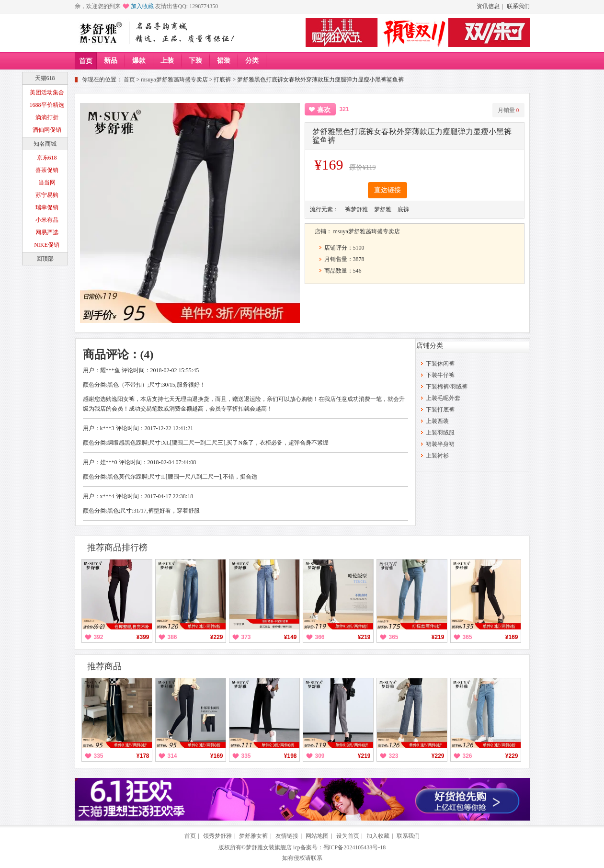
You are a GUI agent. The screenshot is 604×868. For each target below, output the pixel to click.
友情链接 (287, 836)
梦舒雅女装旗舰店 (269, 847)
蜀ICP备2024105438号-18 (355, 847)
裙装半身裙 (440, 444)
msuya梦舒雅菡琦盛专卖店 (174, 80)
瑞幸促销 (47, 207)
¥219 (364, 637)
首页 (86, 61)
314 (172, 756)
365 (394, 637)
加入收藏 (142, 6)
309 (320, 756)
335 (99, 756)
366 (320, 637)
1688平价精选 (47, 105)
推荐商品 (104, 666)
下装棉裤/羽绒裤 (447, 387)
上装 (167, 61)
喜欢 (324, 110)
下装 (195, 61)
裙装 (224, 61)
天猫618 (45, 78)
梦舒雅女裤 (253, 836)
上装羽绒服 (440, 433)
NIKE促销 (47, 245)
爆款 (139, 61)
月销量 (508, 110)
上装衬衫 (437, 456)
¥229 (217, 637)
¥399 (143, 637)
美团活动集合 (47, 92)
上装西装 (437, 421)
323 (394, 756)
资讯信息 (488, 6)
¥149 (291, 637)
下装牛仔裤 (440, 375)
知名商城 (45, 144)
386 (172, 637)
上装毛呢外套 (443, 398)
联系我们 (518, 6)
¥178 (143, 756)
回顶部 (45, 259)
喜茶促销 (47, 170)
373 (246, 637)
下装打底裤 (440, 410)
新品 (111, 61)
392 (99, 637)
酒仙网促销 (47, 130)
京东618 (47, 158)
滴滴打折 (47, 117)
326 (467, 756)
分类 (252, 61)
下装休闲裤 (440, 364)
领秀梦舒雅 (217, 836)
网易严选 (47, 232)
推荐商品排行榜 (117, 548)
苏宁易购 (47, 195)
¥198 (291, 756)
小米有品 (47, 220)
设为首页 (348, 836)
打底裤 (222, 80)
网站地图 (317, 836)
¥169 (512, 637)
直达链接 (387, 190)
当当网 (47, 183)
